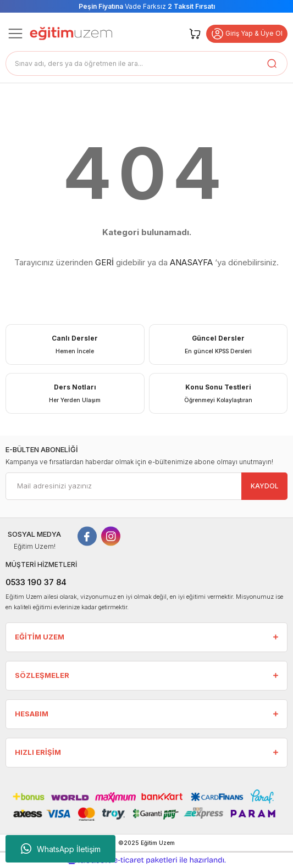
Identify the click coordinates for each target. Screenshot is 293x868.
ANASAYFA (191, 262)
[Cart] (195, 34)
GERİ (104, 262)
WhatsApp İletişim (61, 849)
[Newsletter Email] (146, 486)
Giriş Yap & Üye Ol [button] (247, 34)
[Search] (146, 63)
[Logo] (71, 33)
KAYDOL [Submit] (265, 486)
